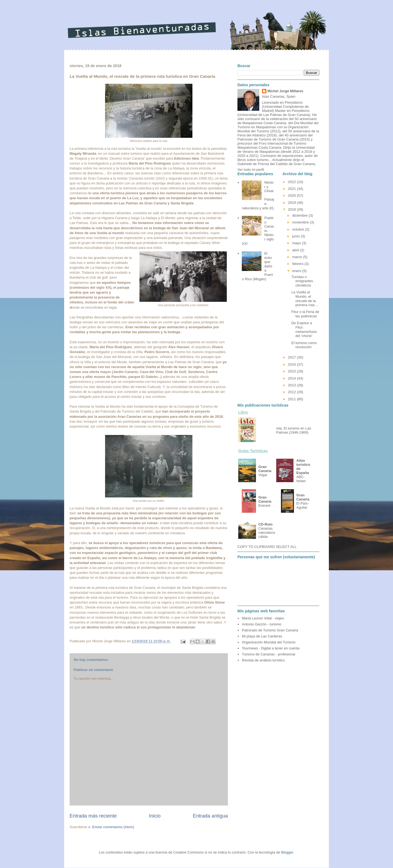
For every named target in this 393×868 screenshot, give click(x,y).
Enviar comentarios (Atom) (113, 827)
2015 (292, 371)
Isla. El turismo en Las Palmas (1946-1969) (294, 430)
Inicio (155, 816)
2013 (292, 385)
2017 (292, 357)
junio (297, 236)
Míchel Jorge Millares (285, 91)
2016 (292, 364)
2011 (292, 399)
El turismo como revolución (304, 345)
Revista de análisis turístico (263, 660)
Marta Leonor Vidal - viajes (263, 618)
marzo (298, 257)
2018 (292, 209)
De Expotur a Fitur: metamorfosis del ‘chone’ (304, 329)
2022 (292, 182)
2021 (292, 189)
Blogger (287, 852)
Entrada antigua (210, 816)
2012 (292, 392)
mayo (297, 243)
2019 (292, 203)
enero (297, 271)
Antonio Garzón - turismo (262, 624)
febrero (298, 264)
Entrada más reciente (93, 816)
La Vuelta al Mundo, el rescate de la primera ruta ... (305, 299)
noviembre (301, 222)
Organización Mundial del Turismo (269, 642)
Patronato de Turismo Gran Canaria (270, 630)
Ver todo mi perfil (251, 170)
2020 (292, 196)
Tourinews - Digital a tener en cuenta (271, 648)
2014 (292, 378)
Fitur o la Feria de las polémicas (305, 314)
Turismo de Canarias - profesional (268, 654)
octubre (299, 229)
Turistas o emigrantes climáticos (302, 281)
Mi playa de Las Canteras (262, 636)
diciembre (300, 215)
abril (296, 250)
